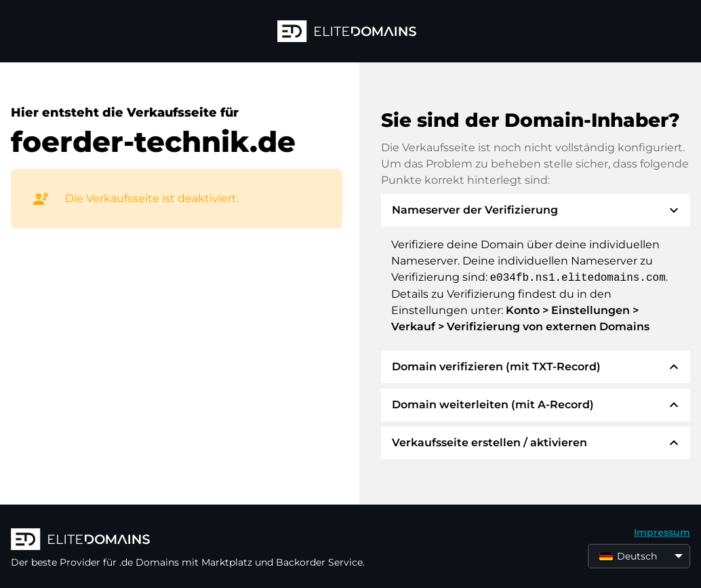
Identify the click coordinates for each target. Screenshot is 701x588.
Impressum (662, 532)
